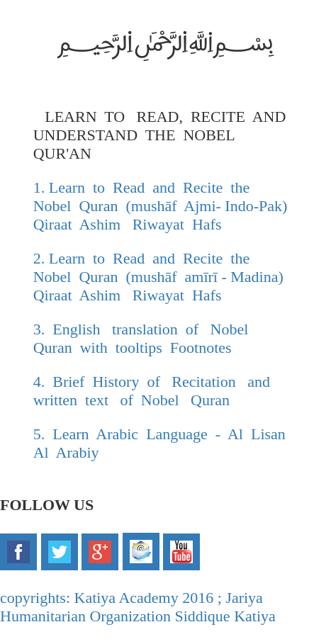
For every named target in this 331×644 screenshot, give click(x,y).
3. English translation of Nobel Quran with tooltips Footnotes (145, 338)
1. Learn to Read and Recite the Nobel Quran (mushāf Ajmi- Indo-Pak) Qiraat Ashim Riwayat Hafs (162, 206)
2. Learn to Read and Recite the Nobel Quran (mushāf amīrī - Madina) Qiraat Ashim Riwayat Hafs (162, 277)
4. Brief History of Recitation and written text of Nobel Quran (154, 391)
